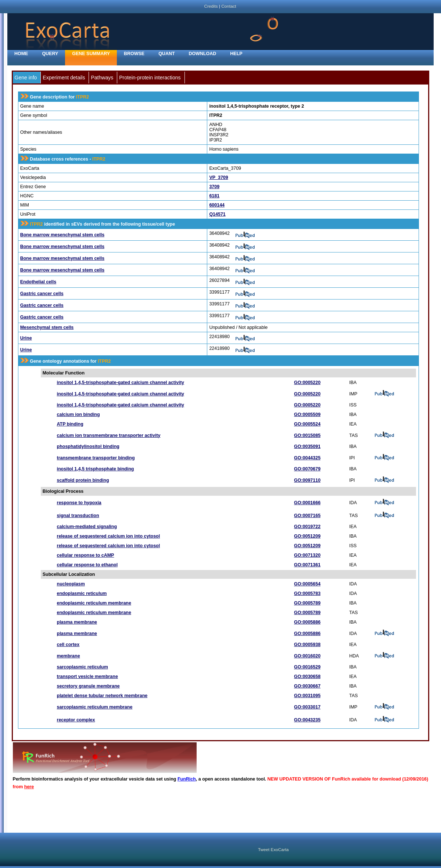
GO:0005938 (307, 645)
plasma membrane (77, 622)
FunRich (187, 779)
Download (203, 54)
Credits (211, 6)
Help (236, 54)
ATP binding (70, 424)
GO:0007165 (307, 516)
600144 (217, 205)
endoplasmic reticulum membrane (94, 603)
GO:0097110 (307, 480)
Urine (26, 338)
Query (50, 54)
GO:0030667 (307, 686)
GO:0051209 (307, 536)
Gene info (26, 78)
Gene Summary (91, 54)
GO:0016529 (307, 667)
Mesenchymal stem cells (47, 327)
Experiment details (64, 78)
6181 (214, 196)
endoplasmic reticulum (82, 593)
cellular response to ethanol (87, 565)
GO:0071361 (307, 565)
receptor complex (76, 720)
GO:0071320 (307, 555)
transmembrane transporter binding (96, 458)
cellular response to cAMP (86, 555)
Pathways (102, 78)
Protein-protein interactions (150, 78)
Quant (166, 54)
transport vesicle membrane (87, 677)
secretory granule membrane (88, 686)
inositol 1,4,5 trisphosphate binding (96, 469)
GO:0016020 (307, 656)
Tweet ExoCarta (273, 849)
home (21, 54)
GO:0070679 (307, 469)
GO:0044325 (307, 458)
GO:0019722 (307, 527)
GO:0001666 (307, 503)
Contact (229, 6)
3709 (214, 187)
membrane (69, 656)
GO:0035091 (307, 446)
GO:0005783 (307, 593)
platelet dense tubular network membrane (102, 696)
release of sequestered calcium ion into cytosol (109, 536)
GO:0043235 (307, 720)
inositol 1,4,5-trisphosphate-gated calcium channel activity (121, 383)
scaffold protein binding (83, 480)
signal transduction (78, 516)
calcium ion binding (78, 415)
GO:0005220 (307, 383)
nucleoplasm (71, 584)
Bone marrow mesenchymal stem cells (62, 235)
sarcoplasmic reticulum (83, 667)
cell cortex (68, 645)
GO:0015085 (307, 435)
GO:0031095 (307, 696)
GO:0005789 (307, 603)
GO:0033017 (307, 707)
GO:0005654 (307, 584)
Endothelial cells (38, 282)
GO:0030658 (307, 677)
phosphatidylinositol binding (88, 446)
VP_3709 (218, 177)
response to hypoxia (79, 503)
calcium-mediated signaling (87, 527)
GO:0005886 (307, 622)
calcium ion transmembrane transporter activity (109, 435)
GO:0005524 (307, 424)
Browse (134, 54)
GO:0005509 (307, 415)
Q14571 (217, 214)
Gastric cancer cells (42, 294)
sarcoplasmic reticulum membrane (95, 707)
